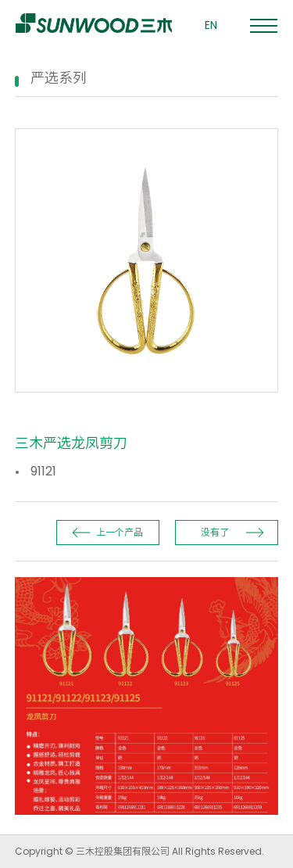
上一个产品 (120, 532)
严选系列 (59, 78)
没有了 (215, 532)
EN (211, 25)
